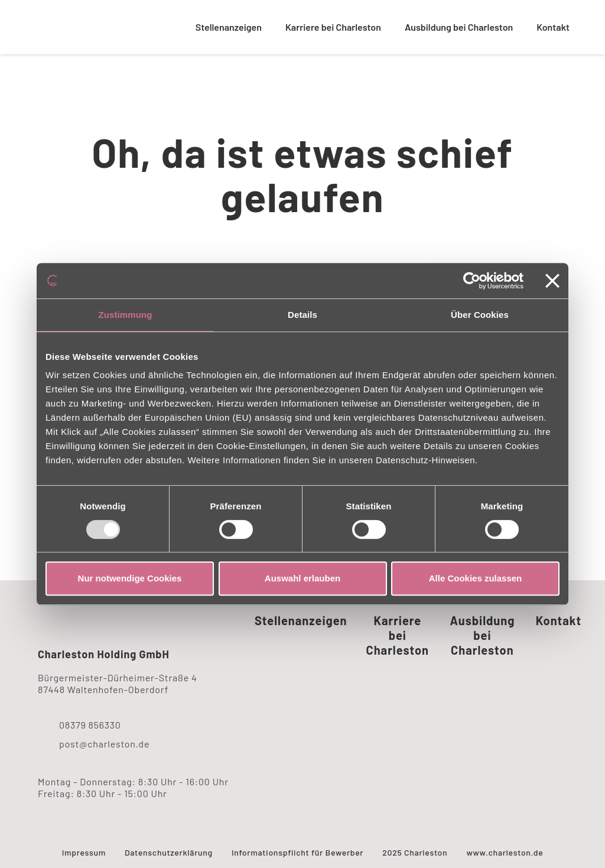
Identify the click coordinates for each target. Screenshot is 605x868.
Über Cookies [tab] (480, 315)
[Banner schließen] (552, 281)
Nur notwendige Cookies (130, 578)
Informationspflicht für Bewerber (297, 852)
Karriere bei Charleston (333, 27)
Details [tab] (302, 315)
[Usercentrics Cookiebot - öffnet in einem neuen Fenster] (472, 281)
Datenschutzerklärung (169, 852)
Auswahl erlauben (302, 578)
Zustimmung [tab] (126, 315)
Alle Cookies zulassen (476, 578)
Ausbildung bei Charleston (459, 27)
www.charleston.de (505, 852)
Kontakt (553, 27)
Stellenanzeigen (229, 27)
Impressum (84, 852)
